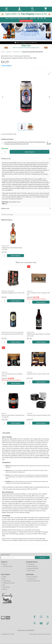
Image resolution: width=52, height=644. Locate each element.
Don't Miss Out (26, 21)
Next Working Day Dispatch (26, 43)
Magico (35, 634)
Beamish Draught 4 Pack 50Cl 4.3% (13, 293)
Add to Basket (29, 152)
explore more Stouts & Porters (17, 489)
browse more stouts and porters (18, 195)
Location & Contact (7, 566)
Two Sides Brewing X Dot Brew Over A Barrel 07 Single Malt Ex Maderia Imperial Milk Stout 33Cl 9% (28, 143)
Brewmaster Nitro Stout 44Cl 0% (12, 334)
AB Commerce (47, 634)
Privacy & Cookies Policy (33, 581)
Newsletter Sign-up (32, 566)
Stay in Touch (5, 555)
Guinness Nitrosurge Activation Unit (39, 415)
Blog (3, 579)
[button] (49, 74)
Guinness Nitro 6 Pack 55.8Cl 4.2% (38, 374)
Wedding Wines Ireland (8, 583)
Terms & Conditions (32, 577)
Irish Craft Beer (20, 172)
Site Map (4, 589)
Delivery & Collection (32, 568)
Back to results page (8, 215)
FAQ (3, 585)
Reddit (4, 577)
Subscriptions (30, 564)
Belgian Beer (36, 174)
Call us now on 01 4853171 (26, 630)
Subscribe (42, 557)
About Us (4, 564)
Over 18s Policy (31, 579)
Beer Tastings (6, 587)
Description (6, 433)
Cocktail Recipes (6, 581)
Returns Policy (31, 570)
